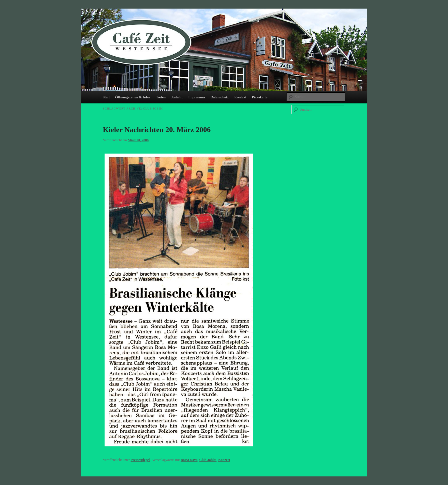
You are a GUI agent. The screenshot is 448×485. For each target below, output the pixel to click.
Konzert (224, 460)
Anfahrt (177, 97)
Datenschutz (219, 97)
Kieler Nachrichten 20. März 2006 (157, 130)
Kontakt (240, 97)
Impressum (197, 97)
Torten (161, 97)
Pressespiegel (140, 460)
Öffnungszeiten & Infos (133, 97)
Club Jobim (208, 460)
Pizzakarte (260, 97)
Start (106, 97)
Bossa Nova (189, 460)
